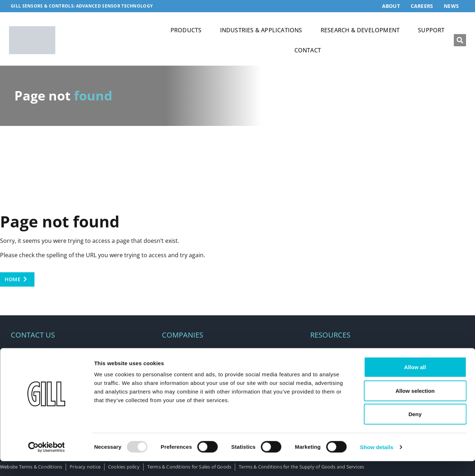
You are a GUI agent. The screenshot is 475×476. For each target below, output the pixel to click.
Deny (415, 429)
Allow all (415, 382)
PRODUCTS (186, 30)
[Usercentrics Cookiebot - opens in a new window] (46, 462)
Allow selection (415, 406)
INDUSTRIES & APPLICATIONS (261, 30)
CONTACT (308, 50)
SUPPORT (431, 30)
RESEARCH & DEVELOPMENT (360, 30)
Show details (377, 462)
